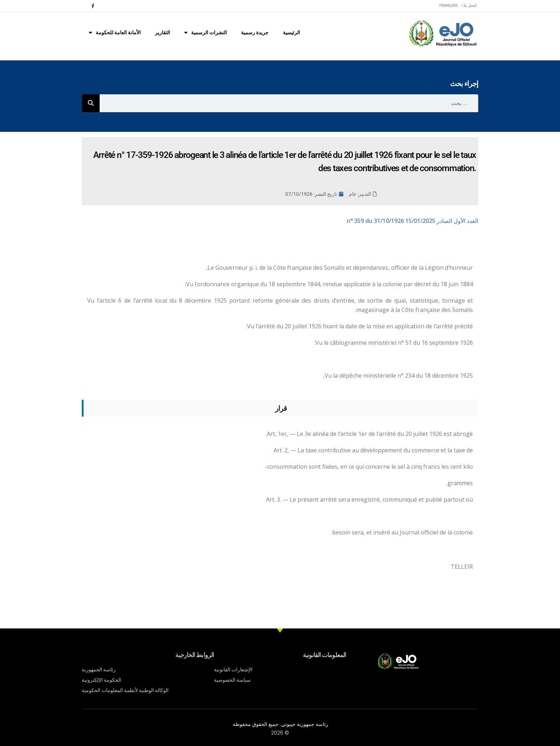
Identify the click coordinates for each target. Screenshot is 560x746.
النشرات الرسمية (206, 33)
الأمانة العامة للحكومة (115, 33)
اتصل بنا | (469, 6)
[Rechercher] (91, 103)
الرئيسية (291, 33)
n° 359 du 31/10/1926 (412, 221)
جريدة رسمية (255, 33)
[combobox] (289, 103)
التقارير (162, 33)
